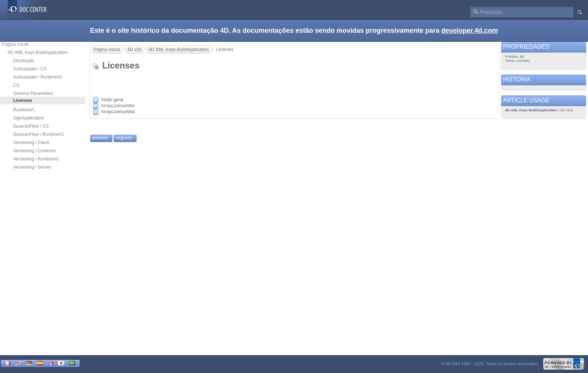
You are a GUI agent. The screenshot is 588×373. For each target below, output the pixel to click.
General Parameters (33, 93)
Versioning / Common (34, 151)
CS (16, 85)
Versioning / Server (32, 167)
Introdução (24, 61)
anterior (100, 138)
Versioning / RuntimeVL (36, 159)
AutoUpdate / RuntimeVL (38, 77)
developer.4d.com (470, 31)
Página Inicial (15, 44)
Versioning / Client (31, 143)
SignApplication (29, 118)
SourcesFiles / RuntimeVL (39, 134)
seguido (124, 138)
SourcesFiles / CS (31, 126)
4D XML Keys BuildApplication (38, 52)
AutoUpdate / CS (30, 69)
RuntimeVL (24, 110)
